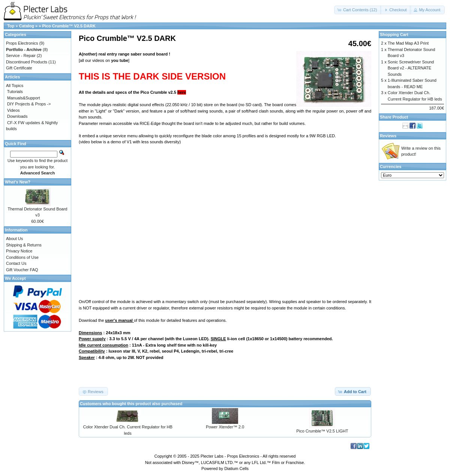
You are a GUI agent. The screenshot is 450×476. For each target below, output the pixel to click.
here (182, 92)
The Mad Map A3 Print (408, 43)
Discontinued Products (27, 62)
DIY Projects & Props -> (29, 104)
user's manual (119, 320)
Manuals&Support (23, 98)
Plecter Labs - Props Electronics (230, 456)
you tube (120, 60)
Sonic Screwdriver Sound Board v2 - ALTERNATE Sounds (411, 68)
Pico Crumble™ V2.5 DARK (69, 26)
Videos (13, 110)
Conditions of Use (22, 257)
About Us (14, 239)
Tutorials (15, 92)
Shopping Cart (394, 35)
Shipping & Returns (24, 245)
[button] (358, 10)
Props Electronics (22, 43)
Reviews (388, 136)
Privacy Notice (19, 251)
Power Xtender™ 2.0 (225, 427)
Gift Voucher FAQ (22, 270)
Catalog (27, 26)
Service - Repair (21, 56)
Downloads (17, 116)
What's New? (18, 182)
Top (11, 26)
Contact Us (16, 263)
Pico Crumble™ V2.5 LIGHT (322, 431)
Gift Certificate (19, 68)
